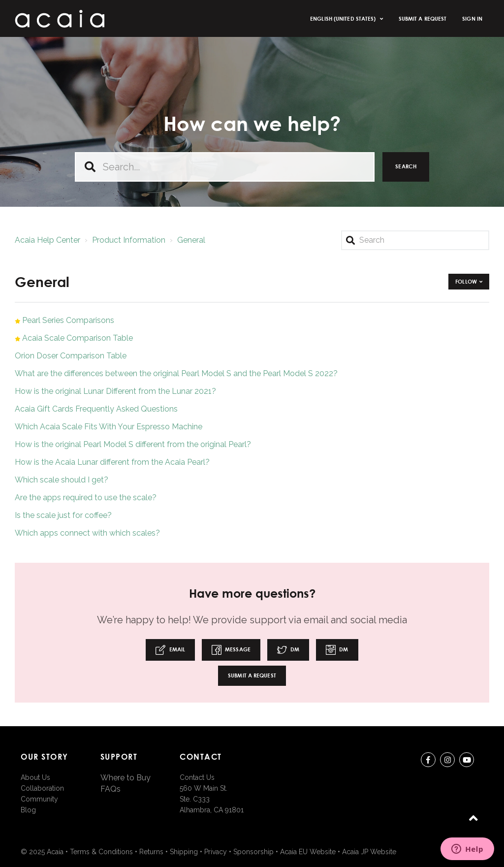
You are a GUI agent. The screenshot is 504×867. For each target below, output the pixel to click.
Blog (28, 810)
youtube (467, 761)
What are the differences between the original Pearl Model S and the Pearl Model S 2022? (176, 373)
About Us (35, 777)
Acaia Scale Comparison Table (78, 338)
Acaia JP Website (369, 852)
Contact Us (197, 777)
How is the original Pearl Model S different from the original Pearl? (133, 444)
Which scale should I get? (62, 480)
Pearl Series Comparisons (68, 320)
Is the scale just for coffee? (63, 515)
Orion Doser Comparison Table (71, 356)
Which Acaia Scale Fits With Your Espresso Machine (109, 427)
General (191, 240)
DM (288, 650)
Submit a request (423, 18)
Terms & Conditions (101, 852)
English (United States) (344, 18)
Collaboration (42, 788)
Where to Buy (126, 778)
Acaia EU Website (308, 852)
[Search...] (225, 167)
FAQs (110, 789)
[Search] (415, 240)
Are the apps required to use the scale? (86, 498)
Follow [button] (466, 281)
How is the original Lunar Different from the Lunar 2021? (115, 391)
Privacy (216, 852)
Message (231, 650)
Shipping (184, 852)
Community (39, 799)
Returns (151, 852)
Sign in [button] (472, 18)
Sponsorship (253, 852)
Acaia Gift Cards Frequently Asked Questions (96, 409)
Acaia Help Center (47, 240)
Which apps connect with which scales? (87, 533)
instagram (447, 761)
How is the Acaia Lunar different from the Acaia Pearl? (112, 462)
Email (170, 650)
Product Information (129, 240)
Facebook (428, 761)
